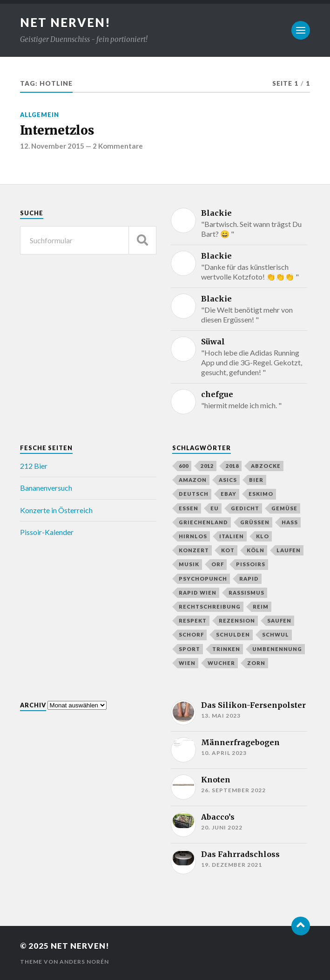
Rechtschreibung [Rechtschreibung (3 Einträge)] (210, 607)
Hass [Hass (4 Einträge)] (290, 522)
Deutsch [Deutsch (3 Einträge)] (194, 494)
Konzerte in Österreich (56, 510)
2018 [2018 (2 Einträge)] (232, 466)
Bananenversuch (46, 488)
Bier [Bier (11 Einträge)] (256, 480)
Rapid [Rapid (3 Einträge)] (249, 579)
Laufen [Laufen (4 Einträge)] (289, 550)
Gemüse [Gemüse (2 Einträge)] (284, 508)
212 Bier (34, 466)
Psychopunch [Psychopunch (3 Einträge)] (203, 579)
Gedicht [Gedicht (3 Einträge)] (245, 508)
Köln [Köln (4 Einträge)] (256, 550)
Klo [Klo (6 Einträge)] (263, 536)
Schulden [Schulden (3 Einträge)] (233, 634)
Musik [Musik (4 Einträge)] (189, 564)
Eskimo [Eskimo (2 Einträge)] (261, 494)
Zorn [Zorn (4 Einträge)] (256, 663)
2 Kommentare (118, 146)
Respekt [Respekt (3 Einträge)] (193, 620)
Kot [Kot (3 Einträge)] (228, 550)
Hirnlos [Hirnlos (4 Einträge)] (193, 536)
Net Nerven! (65, 22)
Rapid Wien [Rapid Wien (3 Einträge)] (198, 593)
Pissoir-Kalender (47, 532)
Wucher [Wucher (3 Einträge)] (221, 663)
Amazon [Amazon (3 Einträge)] (193, 480)
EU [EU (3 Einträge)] (215, 508)
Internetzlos (57, 130)
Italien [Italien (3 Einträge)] (232, 536)
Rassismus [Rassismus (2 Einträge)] (246, 593)
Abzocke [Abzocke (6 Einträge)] (266, 466)
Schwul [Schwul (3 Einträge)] (276, 634)
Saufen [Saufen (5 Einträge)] (279, 620)
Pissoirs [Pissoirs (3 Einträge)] (251, 564)
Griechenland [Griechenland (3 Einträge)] (203, 522)
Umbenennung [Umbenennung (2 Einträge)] (277, 649)
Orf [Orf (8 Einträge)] (218, 564)
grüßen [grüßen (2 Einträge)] (255, 522)
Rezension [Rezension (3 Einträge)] (237, 620)
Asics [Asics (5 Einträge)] (228, 480)
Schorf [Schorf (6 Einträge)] (191, 634)
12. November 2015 (52, 146)
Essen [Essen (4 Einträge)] (189, 508)
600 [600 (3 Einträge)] (184, 466)
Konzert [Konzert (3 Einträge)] (194, 550)
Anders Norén (84, 962)
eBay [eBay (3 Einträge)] (229, 494)
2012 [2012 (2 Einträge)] (207, 466)
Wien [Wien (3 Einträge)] (187, 663)
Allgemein (40, 115)
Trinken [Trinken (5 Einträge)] (226, 649)
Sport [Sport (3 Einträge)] (189, 649)
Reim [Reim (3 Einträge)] (261, 607)
